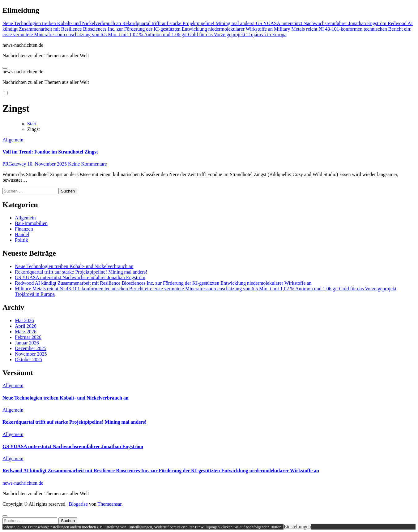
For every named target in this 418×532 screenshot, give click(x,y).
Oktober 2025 (28, 359)
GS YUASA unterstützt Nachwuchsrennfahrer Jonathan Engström (80, 277)
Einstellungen (297, 527)
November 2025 (31, 354)
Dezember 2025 (31, 348)
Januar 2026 (27, 343)
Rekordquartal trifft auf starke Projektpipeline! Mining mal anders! (81, 272)
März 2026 (26, 332)
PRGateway (15, 164)
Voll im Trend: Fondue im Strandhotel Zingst (50, 152)
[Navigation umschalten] (5, 68)
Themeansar (110, 504)
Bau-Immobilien (31, 223)
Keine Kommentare (87, 164)
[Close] (5, 516)
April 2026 (26, 326)
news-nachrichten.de (23, 45)
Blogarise (78, 504)
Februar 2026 (28, 337)
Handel (22, 234)
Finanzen (24, 229)
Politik (21, 240)
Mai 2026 (24, 320)
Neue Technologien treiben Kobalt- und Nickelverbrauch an (74, 266)
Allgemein (13, 140)
